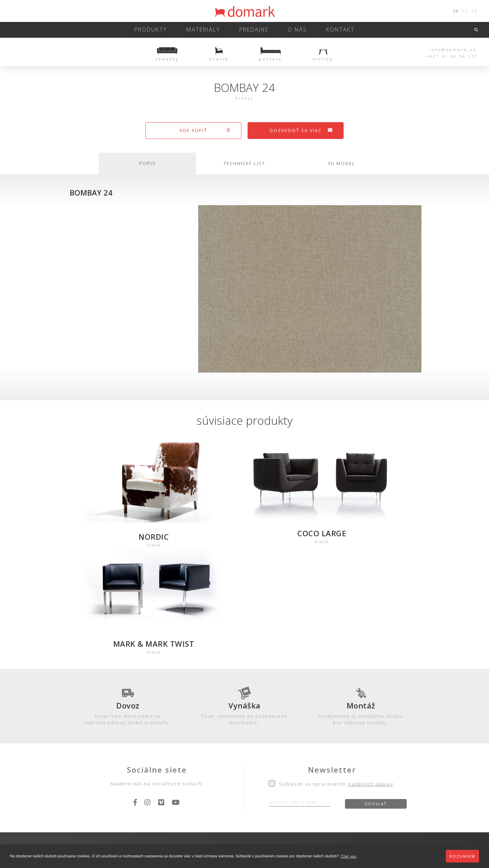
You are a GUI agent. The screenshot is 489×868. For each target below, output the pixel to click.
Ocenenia (293, 761)
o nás (293, 30)
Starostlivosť (226, 761)
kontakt (333, 30)
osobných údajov (371, 676)
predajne (253, 30)
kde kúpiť (205, 130)
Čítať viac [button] (349, 856)
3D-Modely (154, 769)
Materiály (206, 30)
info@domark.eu (453, 49)
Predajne (222, 753)
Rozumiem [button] (463, 856)
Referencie (294, 769)
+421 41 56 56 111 (452, 56)
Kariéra (289, 777)
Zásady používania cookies (278, 802)
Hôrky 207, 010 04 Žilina (377, 761)
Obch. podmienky (233, 777)
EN (475, 11)
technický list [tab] (244, 163)
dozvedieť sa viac (302, 130)
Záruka (219, 769)
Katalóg (149, 777)
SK (456, 11)
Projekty (290, 753)
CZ (465, 11)
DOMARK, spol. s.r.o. (377, 753)
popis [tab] (147, 163)
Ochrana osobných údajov (212, 802)
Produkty (158, 30)
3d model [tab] (342, 163)
